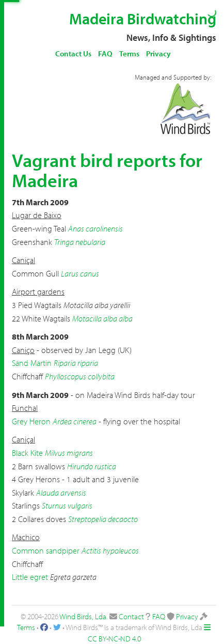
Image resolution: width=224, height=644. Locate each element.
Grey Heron (31, 421)
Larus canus (80, 273)
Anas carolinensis (95, 228)
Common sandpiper (46, 550)
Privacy (158, 53)
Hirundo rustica (92, 466)
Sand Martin (32, 363)
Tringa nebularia (80, 242)
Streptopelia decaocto (103, 519)
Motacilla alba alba (102, 318)
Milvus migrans (69, 453)
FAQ (105, 53)
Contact (131, 616)
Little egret (30, 577)
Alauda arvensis (61, 493)
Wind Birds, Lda (83, 616)
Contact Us (73, 53)
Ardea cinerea (75, 421)
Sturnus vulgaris (67, 505)
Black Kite (27, 453)
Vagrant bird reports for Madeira (107, 170)
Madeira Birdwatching (143, 19)
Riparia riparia (76, 363)
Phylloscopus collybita (80, 376)
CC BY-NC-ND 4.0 (114, 639)
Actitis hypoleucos (110, 550)
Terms (129, 53)
